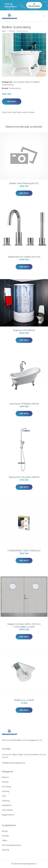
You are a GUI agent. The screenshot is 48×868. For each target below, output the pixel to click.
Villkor (5, 840)
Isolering (6, 801)
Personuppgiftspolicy (11, 845)
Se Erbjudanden (34, 5)
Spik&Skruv (7, 805)
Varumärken (19, 82)
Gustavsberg (8, 85)
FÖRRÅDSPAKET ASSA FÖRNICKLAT (24, 551)
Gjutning (6, 791)
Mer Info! (12, 101)
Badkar (37, 82)
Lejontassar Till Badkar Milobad (24, 404)
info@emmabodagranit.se (14, 763)
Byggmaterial (8, 815)
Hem (4, 31)
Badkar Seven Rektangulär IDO (24, 183)
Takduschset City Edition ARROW (24, 477)
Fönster (5, 782)
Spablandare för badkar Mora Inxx (24, 257)
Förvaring (6, 787)
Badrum (29, 82)
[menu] (44, 16)
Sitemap (6, 850)
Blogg (5, 831)
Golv (4, 796)
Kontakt (5, 836)
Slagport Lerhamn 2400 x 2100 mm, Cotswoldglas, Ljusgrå (24, 625)
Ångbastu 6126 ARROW (24, 330)
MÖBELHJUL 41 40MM (24, 700)
